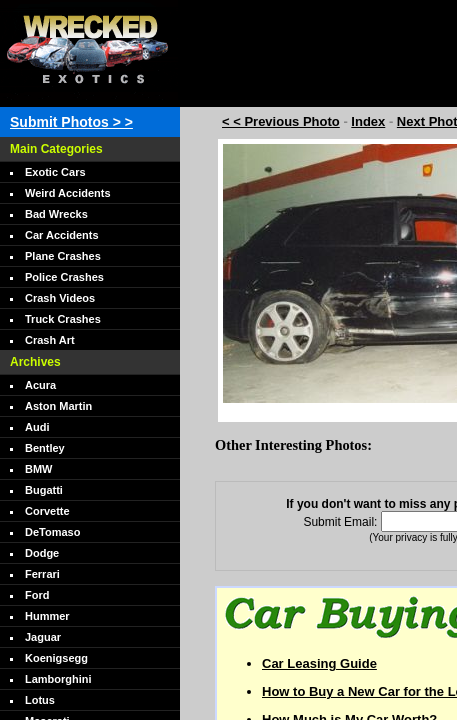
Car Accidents (62, 235)
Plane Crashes (63, 256)
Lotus (40, 700)
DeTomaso (52, 532)
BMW (39, 469)
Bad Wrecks (56, 214)
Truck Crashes (63, 319)
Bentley (45, 448)
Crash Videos (60, 298)
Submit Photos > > (71, 122)
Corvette (47, 511)
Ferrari (42, 574)
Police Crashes (64, 277)
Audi (37, 427)
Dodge (42, 553)
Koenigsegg (56, 658)
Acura (40, 385)
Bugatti (44, 490)
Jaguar (43, 637)
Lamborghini (58, 679)
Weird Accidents (68, 193)
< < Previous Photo (281, 121)
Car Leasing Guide (319, 663)
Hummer (47, 616)
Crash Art (50, 340)
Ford (37, 595)
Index (368, 121)
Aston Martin (58, 406)
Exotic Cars (55, 172)
